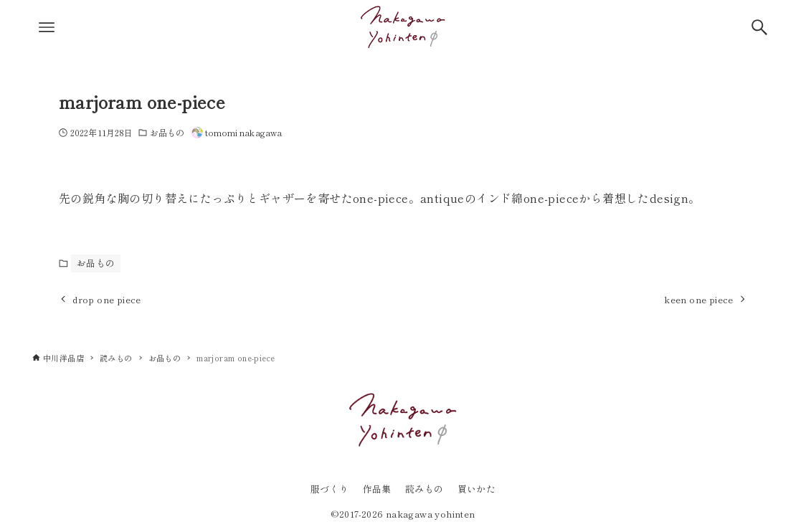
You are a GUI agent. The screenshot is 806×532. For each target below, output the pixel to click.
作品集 (377, 489)
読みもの (425, 489)
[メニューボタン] (47, 27)
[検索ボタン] (759, 27)
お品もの (167, 132)
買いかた (477, 489)
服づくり (330, 489)
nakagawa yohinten (431, 514)
